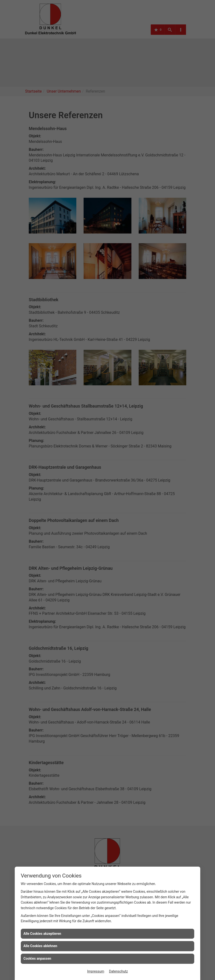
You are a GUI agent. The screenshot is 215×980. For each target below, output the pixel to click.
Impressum (96, 971)
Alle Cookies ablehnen (40, 946)
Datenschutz (118, 971)
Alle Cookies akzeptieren (42, 934)
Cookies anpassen (37, 958)
